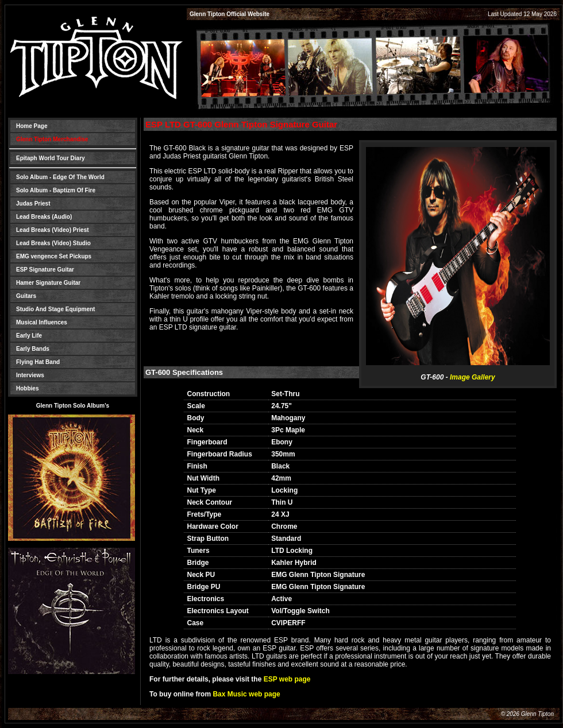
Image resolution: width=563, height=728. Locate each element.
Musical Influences (42, 322)
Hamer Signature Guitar (48, 283)
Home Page (32, 126)
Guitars (26, 296)
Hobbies (27, 388)
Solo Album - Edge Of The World (60, 177)
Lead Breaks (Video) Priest (53, 230)
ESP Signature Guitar (45, 270)
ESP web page (287, 679)
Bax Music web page (246, 694)
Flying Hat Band (38, 362)
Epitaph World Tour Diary (51, 158)
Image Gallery (473, 377)
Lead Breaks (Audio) (44, 217)
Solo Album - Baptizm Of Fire (56, 190)
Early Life (29, 336)
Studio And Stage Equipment (55, 309)
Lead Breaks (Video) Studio (53, 243)
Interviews (30, 375)
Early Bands (33, 349)
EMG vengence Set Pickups (54, 256)
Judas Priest (33, 204)
